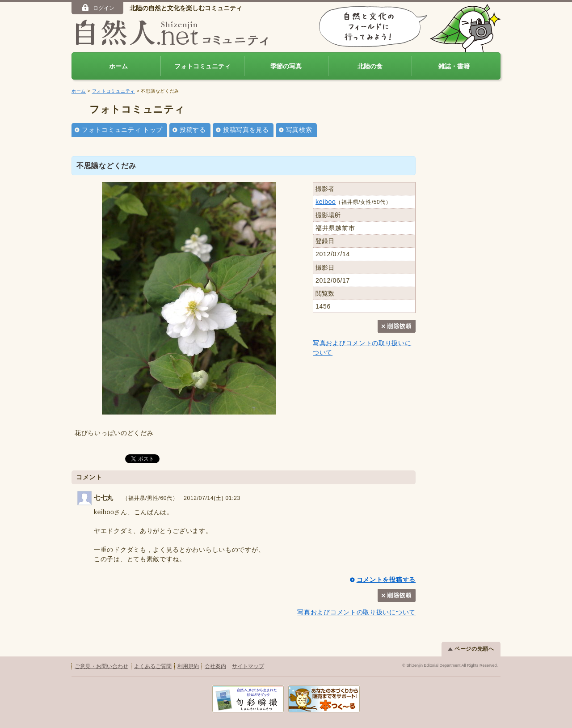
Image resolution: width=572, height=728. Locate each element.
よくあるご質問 (153, 666)
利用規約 (188, 666)
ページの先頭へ (471, 649)
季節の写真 (286, 66)
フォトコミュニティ (202, 66)
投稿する (193, 130)
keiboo (326, 202)
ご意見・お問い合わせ (101, 666)
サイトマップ (248, 666)
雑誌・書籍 (454, 66)
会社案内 (215, 666)
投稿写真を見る (246, 130)
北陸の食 (370, 66)
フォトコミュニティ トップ (122, 130)
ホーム (118, 66)
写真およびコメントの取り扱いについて (356, 612)
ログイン (98, 8)
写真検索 (299, 130)
